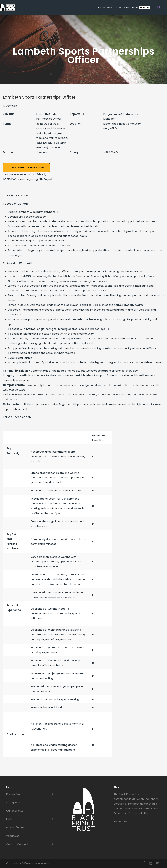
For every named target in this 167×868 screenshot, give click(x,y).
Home (101, 7)
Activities (124, 7)
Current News (15, 811)
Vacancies (13, 836)
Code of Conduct (17, 844)
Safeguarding (15, 802)
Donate (144, 7)
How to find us (15, 827)
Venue (134, 7)
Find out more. (123, 821)
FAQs (9, 819)
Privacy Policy (14, 794)
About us (112, 7)
